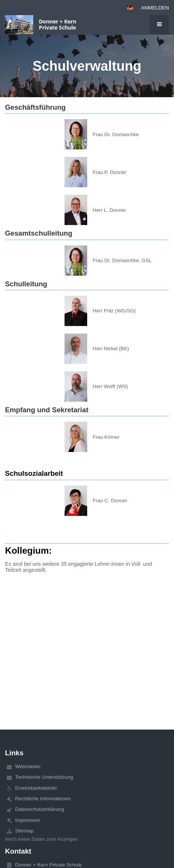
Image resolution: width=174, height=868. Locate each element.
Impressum (28, 820)
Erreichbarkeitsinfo (36, 788)
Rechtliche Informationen (43, 799)
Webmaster (28, 766)
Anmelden (155, 8)
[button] (130, 8)
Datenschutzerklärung (40, 809)
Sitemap (24, 831)
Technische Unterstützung (44, 777)
